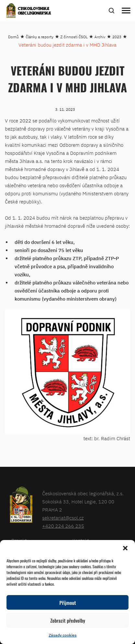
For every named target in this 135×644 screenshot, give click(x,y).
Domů (13, 37)
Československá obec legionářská (34, 11)
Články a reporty (40, 37)
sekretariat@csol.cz (63, 518)
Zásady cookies (63, 635)
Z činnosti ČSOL (74, 37)
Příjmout (68, 603)
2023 (117, 37)
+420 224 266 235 (63, 526)
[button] (125, 548)
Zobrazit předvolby (68, 620)
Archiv (100, 37)
